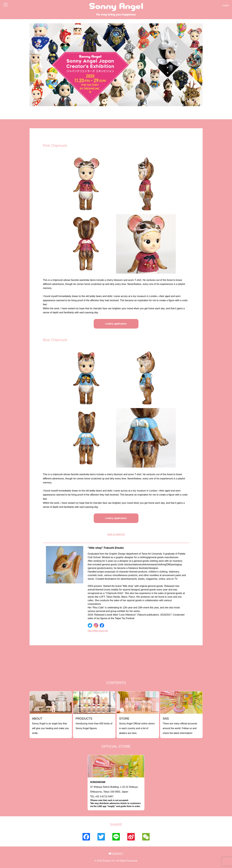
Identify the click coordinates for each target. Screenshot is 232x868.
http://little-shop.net (98, 631)
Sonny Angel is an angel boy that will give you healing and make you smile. (51, 726)
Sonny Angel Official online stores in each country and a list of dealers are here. (137, 726)
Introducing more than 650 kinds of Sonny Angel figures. (94, 723)
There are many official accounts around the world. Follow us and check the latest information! (180, 726)
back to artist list (116, 534)
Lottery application (116, 324)
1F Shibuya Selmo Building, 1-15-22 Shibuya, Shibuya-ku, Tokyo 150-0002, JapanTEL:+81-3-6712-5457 (116, 794)
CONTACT (116, 854)
